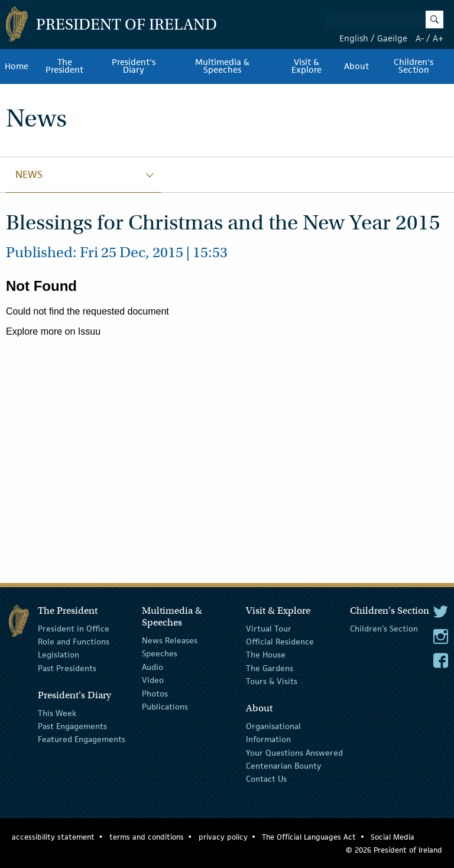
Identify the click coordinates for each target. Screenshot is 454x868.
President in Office (74, 628)
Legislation (59, 655)
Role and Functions (74, 642)
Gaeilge (392, 38)
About (356, 66)
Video (153, 680)
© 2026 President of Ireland (394, 850)
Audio (153, 667)
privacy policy (223, 837)
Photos (155, 693)
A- (420, 38)
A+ (438, 38)
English (354, 38)
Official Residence (280, 642)
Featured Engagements (82, 739)
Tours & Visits (272, 681)
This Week (57, 712)
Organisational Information (273, 733)
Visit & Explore (307, 66)
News (29, 174)
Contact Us (266, 779)
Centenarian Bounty (283, 766)
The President (64, 66)
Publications (165, 707)
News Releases (170, 640)
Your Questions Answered (294, 753)
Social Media (393, 837)
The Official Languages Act (309, 837)
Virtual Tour (269, 628)
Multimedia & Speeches (222, 66)
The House (266, 655)
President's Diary (134, 66)
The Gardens (270, 668)
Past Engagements (72, 726)
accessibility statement (53, 837)
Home (17, 66)
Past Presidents (67, 668)
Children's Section (384, 628)
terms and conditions (147, 837)
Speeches (160, 653)
